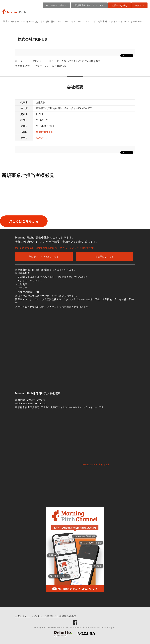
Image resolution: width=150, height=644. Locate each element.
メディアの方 (115, 21)
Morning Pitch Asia (133, 21)
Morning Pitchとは (30, 21)
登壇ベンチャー (11, 21)
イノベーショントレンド (84, 21)
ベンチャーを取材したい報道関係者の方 (54, 616)
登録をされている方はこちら (44, 256)
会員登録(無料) (119, 5)
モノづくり (42, 138)
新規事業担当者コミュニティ (89, 5)
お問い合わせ (22, 616)
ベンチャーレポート (56, 5)
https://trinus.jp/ (45, 132)
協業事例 (102, 21)
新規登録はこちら (105, 256)
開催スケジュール (60, 21)
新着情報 (45, 21)
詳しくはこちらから (29, 221)
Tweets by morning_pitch (95, 465)
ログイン (139, 5)
